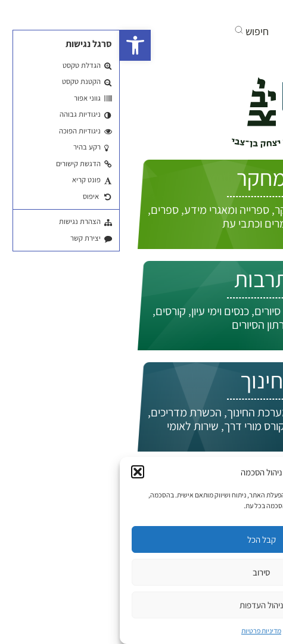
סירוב (141, 572)
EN (253, 124)
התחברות (230, 136)
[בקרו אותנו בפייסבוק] (239, 12)
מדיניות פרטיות (141, 631)
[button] (15, 45)
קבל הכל (142, 539)
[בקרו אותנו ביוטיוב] (216, 12)
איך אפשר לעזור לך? (207, 98)
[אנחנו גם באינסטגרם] (196, 12)
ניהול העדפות (142, 605)
